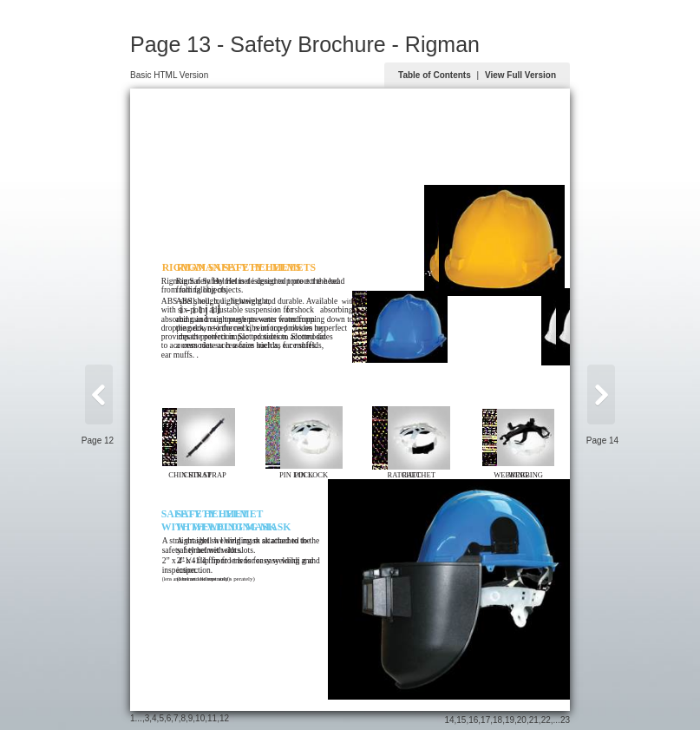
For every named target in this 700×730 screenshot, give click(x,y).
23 (565, 720)
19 (510, 720)
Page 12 (98, 441)
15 (461, 720)
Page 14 (602, 441)
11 (212, 718)
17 (485, 720)
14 (449, 720)
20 (522, 720)
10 (200, 718)
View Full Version (520, 75)
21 (534, 720)
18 (497, 720)
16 (473, 720)
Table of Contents (435, 75)
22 (546, 720)
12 (224, 718)
